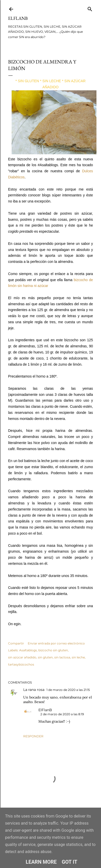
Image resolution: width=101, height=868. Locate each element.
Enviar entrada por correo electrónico (56, 643)
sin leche (78, 657)
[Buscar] (90, 8)
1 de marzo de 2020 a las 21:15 (68, 690)
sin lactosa (62, 657)
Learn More (41, 862)
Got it (70, 862)
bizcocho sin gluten (53, 650)
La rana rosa (34, 690)
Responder (33, 736)
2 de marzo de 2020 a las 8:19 (62, 714)
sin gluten (45, 657)
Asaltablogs (28, 650)
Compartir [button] (16, 643)
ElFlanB (18, 18)
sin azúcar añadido (22, 657)
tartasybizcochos (21, 664)
